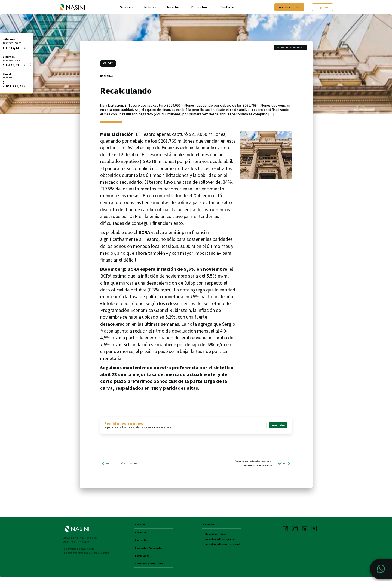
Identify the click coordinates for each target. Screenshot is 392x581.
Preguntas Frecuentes (151, 551)
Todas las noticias (290, 49)
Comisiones (143, 559)
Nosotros (174, 7)
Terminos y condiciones (151, 568)
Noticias (150, 7)
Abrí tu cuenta (289, 7)
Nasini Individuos (216, 536)
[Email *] (227, 426)
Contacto (228, 7)
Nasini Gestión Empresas (221, 541)
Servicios (127, 7)
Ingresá (322, 7)
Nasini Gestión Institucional (223, 546)
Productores (201, 7)
